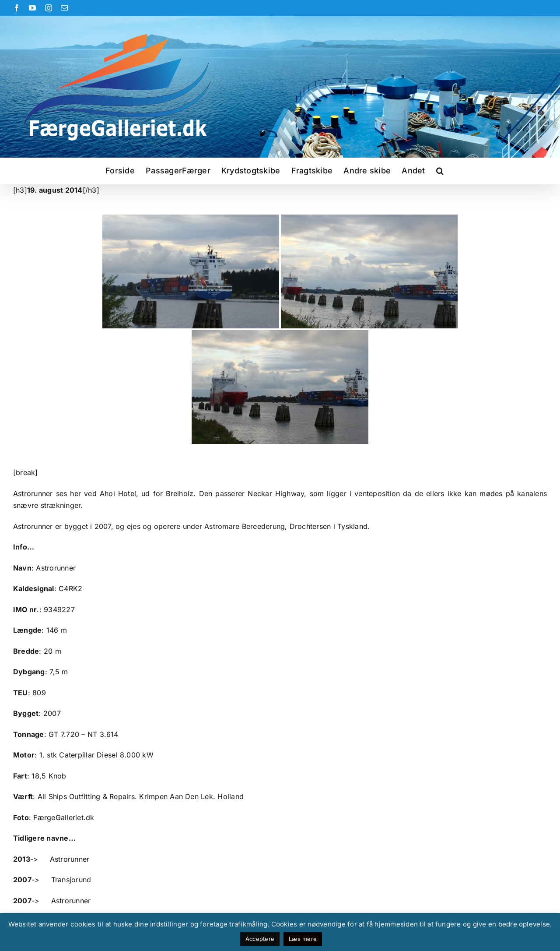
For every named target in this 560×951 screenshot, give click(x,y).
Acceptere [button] (260, 939)
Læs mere (303, 939)
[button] (440, 171)
